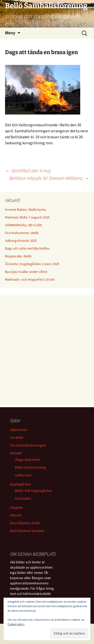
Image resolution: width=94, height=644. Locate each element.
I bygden (17, 507)
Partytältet (23, 498)
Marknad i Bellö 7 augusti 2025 (27, 217)
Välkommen (19, 430)
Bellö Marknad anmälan (27, 531)
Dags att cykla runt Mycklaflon (27, 248)
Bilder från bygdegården (33, 491)
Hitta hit (16, 515)
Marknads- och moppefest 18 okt (30, 279)
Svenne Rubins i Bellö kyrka (25, 209)
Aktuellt (16, 453)
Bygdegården (20, 484)
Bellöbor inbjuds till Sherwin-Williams (49, 178)
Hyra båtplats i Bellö (25, 523)
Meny (10, 33)
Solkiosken (23, 475)
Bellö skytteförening (30, 467)
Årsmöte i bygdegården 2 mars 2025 (32, 264)
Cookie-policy (16, 624)
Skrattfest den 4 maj (28, 171)
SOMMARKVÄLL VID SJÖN (23, 225)
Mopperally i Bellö (18, 256)
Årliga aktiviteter (28, 460)
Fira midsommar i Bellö (22, 233)
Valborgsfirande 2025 (21, 241)
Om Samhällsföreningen (28, 445)
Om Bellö (17, 438)
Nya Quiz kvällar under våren (26, 272)
